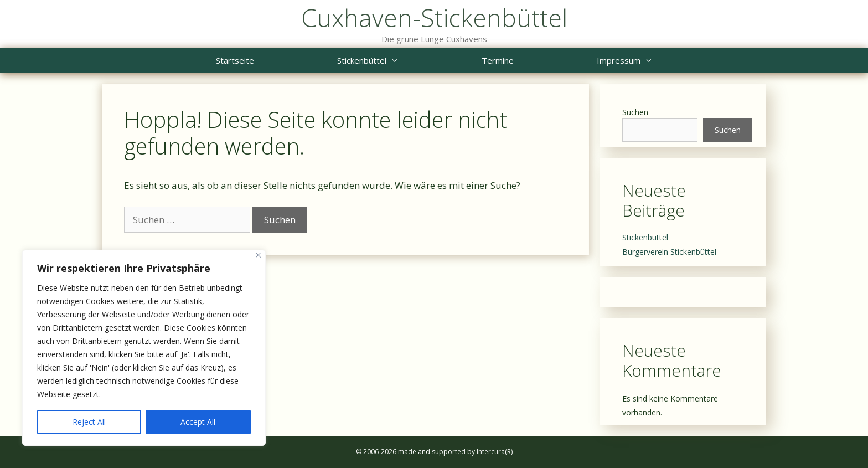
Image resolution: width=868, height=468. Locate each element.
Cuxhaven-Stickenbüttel (434, 17)
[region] (144, 348)
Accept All (198, 422)
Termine (498, 60)
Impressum (645, 61)
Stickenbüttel (389, 61)
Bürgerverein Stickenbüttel (669, 252)
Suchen (635, 112)
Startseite (235, 60)
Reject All (89, 422)
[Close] (258, 255)
